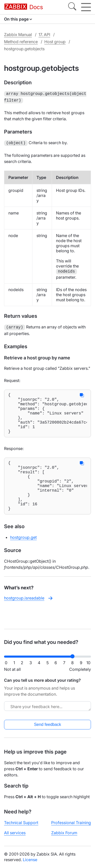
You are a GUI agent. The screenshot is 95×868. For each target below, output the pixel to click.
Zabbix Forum (64, 833)
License (30, 860)
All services (15, 833)
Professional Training (71, 823)
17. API (44, 35)
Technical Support (21, 823)
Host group (55, 42)
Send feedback (48, 724)
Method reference (21, 42)
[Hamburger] (86, 7)
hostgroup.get (23, 556)
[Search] (72, 7)
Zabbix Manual (18, 35)
